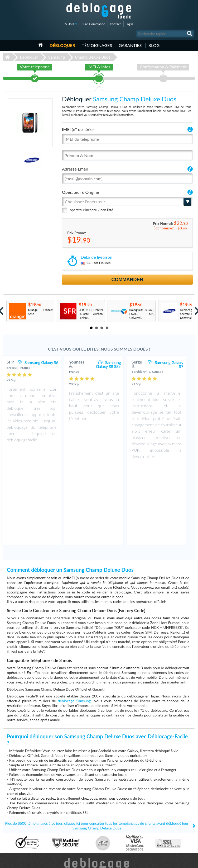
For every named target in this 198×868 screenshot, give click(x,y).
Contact (115, 24)
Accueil (41, 45)
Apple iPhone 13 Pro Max (119, 812)
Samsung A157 (112, 824)
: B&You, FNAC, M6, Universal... (142, 314)
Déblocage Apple (15, 812)
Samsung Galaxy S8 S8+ (114, 364)
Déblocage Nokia (15, 832)
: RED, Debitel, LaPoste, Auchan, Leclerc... (91, 314)
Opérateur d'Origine (80, 192)
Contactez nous (166, 812)
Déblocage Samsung (17, 816)
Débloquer (62, 45)
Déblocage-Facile (99, 11)
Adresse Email (75, 169)
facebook (170, 862)
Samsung (57, 57)
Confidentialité (165, 820)
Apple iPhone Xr (113, 820)
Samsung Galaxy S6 (47, 362)
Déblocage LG (13, 820)
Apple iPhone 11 (113, 816)
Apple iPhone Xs (113, 836)
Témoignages (97, 45)
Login (129, 24)
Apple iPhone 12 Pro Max (119, 828)
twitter (181, 862)
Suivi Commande (93, 24)
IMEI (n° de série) (78, 129)
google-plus (191, 862)
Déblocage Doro (15, 836)
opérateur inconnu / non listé (91, 210)
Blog (154, 45)
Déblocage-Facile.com (99, 786)
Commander (127, 280)
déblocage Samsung (74, 621)
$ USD (70, 24)
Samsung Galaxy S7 (174, 364)
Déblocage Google (16, 840)
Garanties (130, 45)
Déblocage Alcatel (16, 828)
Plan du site (163, 824)
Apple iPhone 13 (113, 832)
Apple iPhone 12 (113, 840)
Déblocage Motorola (17, 824)
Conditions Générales (170, 816)
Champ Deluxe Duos (93, 57)
